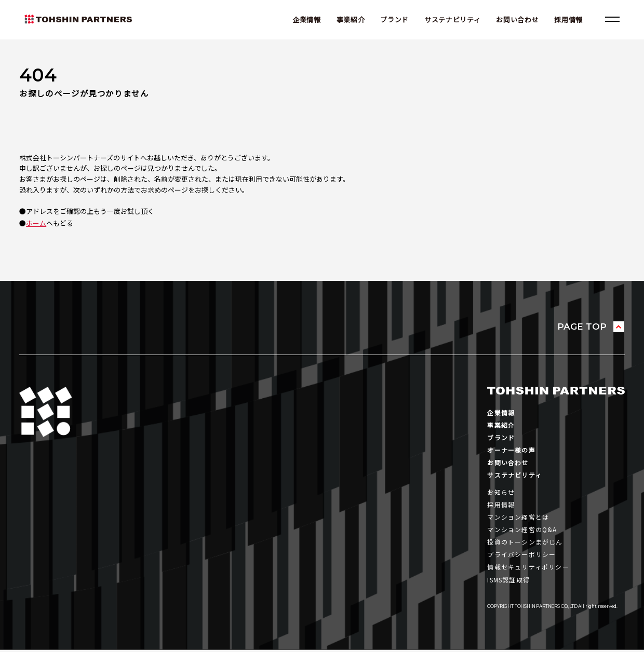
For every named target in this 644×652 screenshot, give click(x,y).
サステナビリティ (451, 19)
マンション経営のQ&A (522, 531)
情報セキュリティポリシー (528, 569)
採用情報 (568, 19)
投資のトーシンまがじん (525, 544)
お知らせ (501, 493)
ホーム (36, 223)
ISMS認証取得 (509, 582)
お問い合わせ (517, 19)
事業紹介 (350, 19)
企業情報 (306, 19)
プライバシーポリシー (521, 556)
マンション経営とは (518, 518)
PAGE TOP (582, 327)
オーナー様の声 (511, 450)
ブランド (394, 19)
